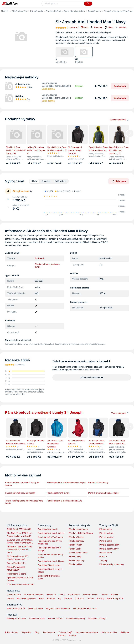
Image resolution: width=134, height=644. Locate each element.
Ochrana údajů (65, 632)
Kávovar (115, 595)
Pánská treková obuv (109, 549)
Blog (37, 632)
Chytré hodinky (14, 595)
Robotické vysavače (26, 598)
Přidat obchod (12, 632)
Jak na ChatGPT (55, 619)
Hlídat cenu (119, 181)
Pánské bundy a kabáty (74, 11)
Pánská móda (37, 11)
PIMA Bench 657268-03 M (19, 529)
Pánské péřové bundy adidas (51, 533)
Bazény (100, 598)
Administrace (49, 632)
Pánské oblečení (53, 11)
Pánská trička (106, 529)
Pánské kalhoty (106, 533)
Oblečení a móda (19, 11)
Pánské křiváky (75, 545)
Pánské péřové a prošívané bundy (47, 266)
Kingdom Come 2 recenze (58, 609)
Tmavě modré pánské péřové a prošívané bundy (24, 502)
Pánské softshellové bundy (81, 533)
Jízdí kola (79, 598)
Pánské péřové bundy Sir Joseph (20, 493)
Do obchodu (120, 86)
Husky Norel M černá (17, 574)
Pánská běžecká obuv (109, 545)
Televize (104, 595)
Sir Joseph (40, 258)
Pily (59, 598)
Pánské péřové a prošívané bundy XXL (65, 501)
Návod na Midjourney (76, 619)
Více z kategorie (120, 413)
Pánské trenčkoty (76, 560)
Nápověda (26, 632)
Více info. (20, 394)
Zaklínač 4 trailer (35, 609)
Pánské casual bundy (78, 529)
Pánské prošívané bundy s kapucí (104, 493)
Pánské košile (106, 541)
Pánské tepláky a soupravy (112, 564)
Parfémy (51, 598)
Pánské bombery (76, 541)
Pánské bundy (95, 11)
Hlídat (109, 27)
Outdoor (90, 598)
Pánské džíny (106, 553)
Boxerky (103, 557)
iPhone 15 (51, 595)
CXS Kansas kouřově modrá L (21, 584)
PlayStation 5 (74, 595)
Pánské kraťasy (107, 537)
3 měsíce (46, 181)
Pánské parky (75, 557)
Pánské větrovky (76, 537)
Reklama (125, 632)
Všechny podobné (119, 120)
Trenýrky (103, 560)
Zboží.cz (5, 11)
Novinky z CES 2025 (16, 619)
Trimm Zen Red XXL (16, 563)
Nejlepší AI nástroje (97, 619)
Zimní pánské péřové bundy (50, 537)
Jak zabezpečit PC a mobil (85, 609)
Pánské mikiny (75, 564)
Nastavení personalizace (87, 632)
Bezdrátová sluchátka (34, 595)
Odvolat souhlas (109, 632)
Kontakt (62, 635)
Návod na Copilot (37, 619)
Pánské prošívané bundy (58, 493)
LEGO (62, 595)
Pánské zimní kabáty (78, 553)
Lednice (11, 598)
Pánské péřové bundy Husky (51, 561)
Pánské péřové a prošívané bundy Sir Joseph (22, 484)
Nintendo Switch (90, 595)
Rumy (41, 598)
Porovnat (96, 27)
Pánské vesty (75, 549)
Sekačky (68, 598)
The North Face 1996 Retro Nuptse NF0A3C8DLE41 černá (20, 550)
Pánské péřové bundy (98, 483)
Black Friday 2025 (115, 598)
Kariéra (72, 635)
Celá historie (61, 181)
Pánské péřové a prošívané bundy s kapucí (66, 483)
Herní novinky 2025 (16, 609)
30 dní (34, 181)
